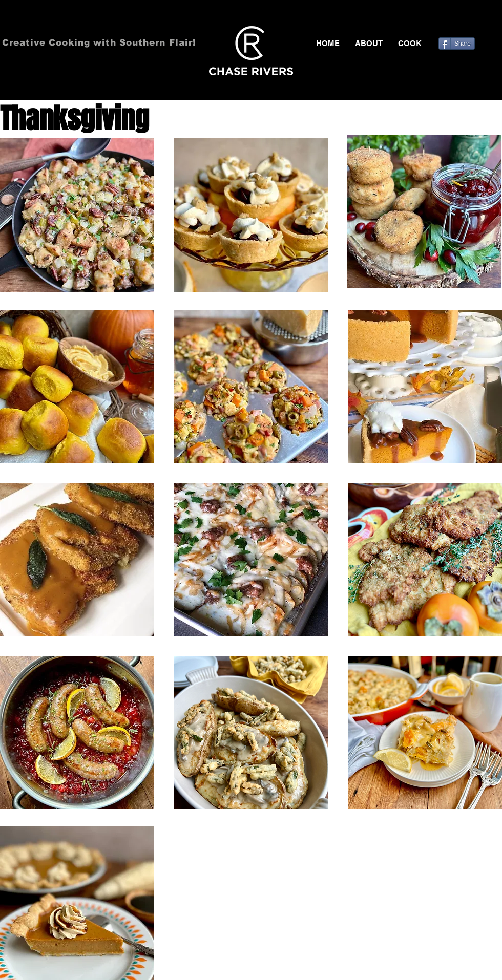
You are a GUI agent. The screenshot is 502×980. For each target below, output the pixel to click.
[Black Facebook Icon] (451, 20)
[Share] (457, 44)
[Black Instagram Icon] (496, 20)
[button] (410, 44)
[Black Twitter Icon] (466, 20)
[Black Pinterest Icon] (481, 20)
